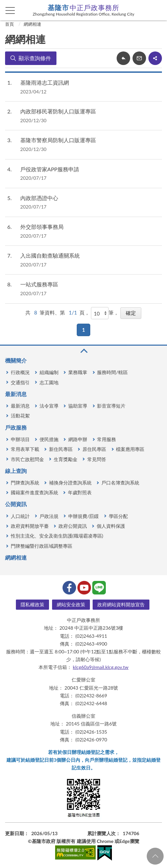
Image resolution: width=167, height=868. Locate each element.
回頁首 (155, 856)
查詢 (157, 10)
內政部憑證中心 (39, 198)
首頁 (9, 24)
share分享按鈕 (155, 58)
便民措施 (49, 439)
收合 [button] (83, 351)
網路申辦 (78, 439)
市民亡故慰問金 (27, 459)
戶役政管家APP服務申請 (50, 169)
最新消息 (16, 394)
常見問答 (97, 459)
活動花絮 (20, 416)
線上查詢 (16, 471)
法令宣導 (49, 406)
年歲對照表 (80, 492)
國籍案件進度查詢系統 (34, 492)
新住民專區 (61, 449)
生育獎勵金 (66, 459)
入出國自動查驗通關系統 (50, 255)
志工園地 (49, 382)
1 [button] (84, 330)
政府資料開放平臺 (30, 526)
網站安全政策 (71, 604)
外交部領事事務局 (42, 227)
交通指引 (20, 382)
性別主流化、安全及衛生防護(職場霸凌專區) (57, 536)
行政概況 (20, 372)
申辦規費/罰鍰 (83, 516)
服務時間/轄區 (112, 372)
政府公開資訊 (73, 526)
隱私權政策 (32, 604)
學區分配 (118, 516)
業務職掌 (78, 372)
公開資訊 (16, 504)
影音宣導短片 (111, 406)
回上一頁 (123, 58)
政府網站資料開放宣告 (121, 604)
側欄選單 (10, 10)
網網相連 (32, 24)
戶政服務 (16, 427)
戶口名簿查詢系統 (120, 483)
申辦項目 (20, 439)
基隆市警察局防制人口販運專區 (58, 140)
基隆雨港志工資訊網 (45, 82)
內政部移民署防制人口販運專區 (58, 111)
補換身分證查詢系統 (70, 483)
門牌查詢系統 (25, 483)
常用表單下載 (25, 449)
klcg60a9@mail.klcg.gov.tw (101, 667)
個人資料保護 (111, 526)
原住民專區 (94, 449)
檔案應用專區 (130, 449)
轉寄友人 (139, 58)
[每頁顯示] (100, 313)
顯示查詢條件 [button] (35, 58)
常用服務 (106, 439)
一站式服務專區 (39, 284)
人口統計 (20, 516)
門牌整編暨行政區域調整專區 (42, 546)
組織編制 (49, 372)
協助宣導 (78, 406)
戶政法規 (49, 516)
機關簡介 (16, 360)
